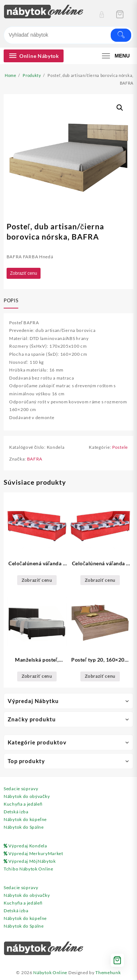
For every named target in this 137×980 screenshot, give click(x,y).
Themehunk (108, 972)
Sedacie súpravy (21, 789)
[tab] (12, 301)
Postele (120, 447)
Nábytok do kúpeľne (25, 819)
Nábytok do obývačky (27, 796)
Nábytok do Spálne (24, 827)
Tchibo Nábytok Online (28, 869)
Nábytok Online (50, 972)
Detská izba (16, 812)
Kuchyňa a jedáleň (23, 804)
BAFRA (35, 459)
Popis (11, 300)
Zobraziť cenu (24, 273)
